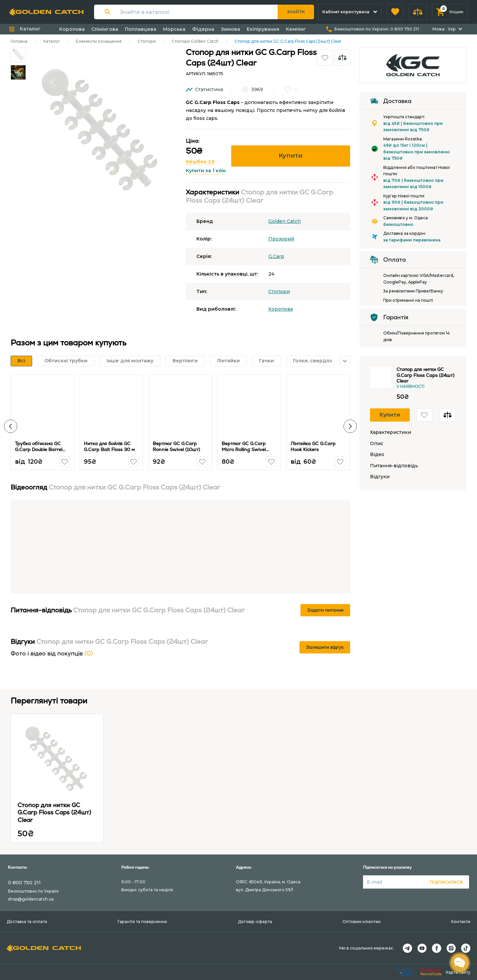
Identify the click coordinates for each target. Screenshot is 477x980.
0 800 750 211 (24, 883)
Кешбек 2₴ (200, 162)
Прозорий (281, 239)
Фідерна (203, 29)
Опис (377, 444)
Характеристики (391, 432)
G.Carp (276, 256)
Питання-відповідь (394, 466)
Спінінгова (105, 29)
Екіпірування (263, 29)
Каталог (52, 41)
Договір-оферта (255, 922)
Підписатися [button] (446, 882)
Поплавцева (141, 29)
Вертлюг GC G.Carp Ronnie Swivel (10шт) (176, 446)
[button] (395, 12)
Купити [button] (291, 156)
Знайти (296, 12)
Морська (174, 29)
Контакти (461, 922)
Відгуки (380, 477)
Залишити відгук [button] (325, 647)
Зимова (231, 29)
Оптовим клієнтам (362, 922)
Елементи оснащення (99, 41)
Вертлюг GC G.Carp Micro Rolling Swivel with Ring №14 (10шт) (246, 449)
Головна (19, 41)
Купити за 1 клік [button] (206, 171)
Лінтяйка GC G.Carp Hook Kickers (313, 446)
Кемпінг (296, 29)
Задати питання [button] (325, 610)
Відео (377, 455)
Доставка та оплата (27, 922)
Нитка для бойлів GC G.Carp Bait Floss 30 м (109, 446)
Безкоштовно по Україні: (377, 29)
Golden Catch (285, 221)
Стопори (147, 41)
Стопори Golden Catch (195, 41)
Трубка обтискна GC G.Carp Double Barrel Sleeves (39, 449)
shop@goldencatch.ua (31, 899)
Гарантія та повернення (142, 922)
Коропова (72, 29)
